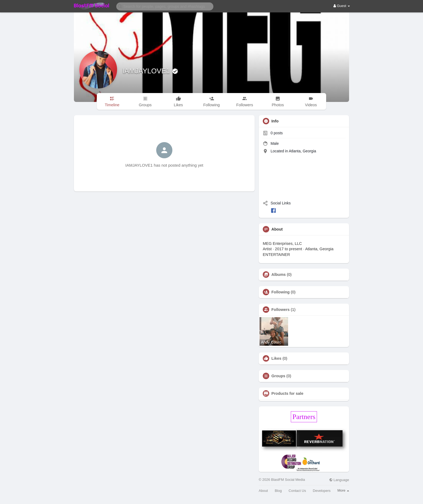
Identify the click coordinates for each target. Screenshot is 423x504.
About (263, 491)
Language (339, 480)
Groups (278, 376)
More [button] (343, 490)
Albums (279, 275)
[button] (165, 6)
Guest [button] (342, 6)
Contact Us (297, 491)
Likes (276, 358)
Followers (281, 310)
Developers (322, 491)
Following (281, 292)
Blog (278, 491)
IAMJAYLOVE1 (147, 71)
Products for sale (287, 393)
